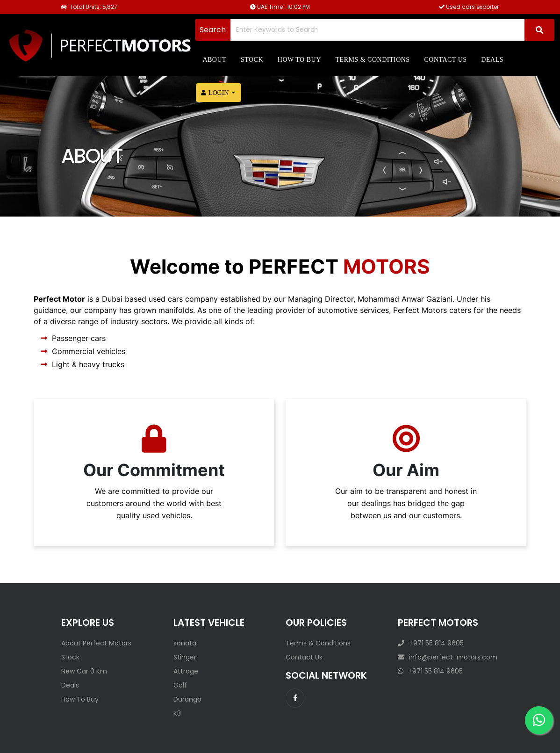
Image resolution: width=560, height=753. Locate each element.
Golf (180, 685)
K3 (177, 713)
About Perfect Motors (96, 643)
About (214, 60)
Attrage (186, 671)
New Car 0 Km (84, 671)
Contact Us (304, 657)
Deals (492, 60)
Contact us (445, 60)
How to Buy (299, 60)
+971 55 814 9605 (431, 643)
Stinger (185, 657)
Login (215, 93)
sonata (185, 643)
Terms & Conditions (373, 60)
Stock (252, 60)
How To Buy (80, 699)
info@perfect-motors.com (448, 657)
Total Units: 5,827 (89, 7)
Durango (187, 699)
